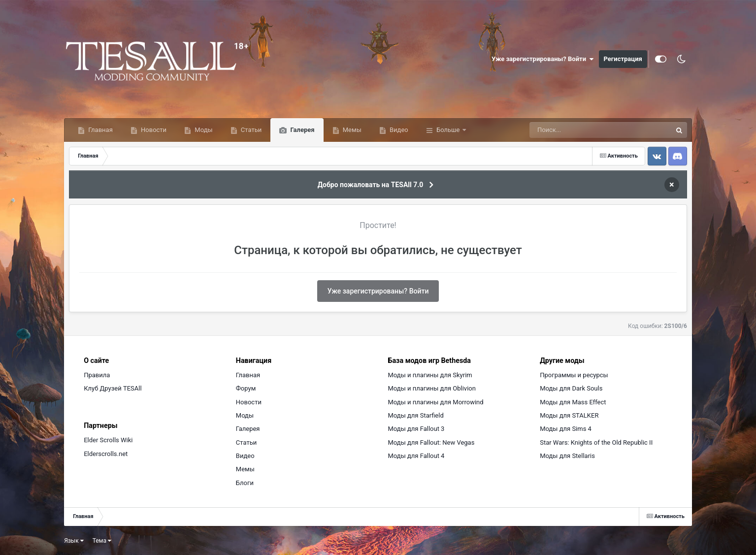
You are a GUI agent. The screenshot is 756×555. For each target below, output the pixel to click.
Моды (203, 130)
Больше (448, 130)
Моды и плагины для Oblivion (432, 388)
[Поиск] (582, 130)
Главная (100, 130)
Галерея (301, 130)
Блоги (245, 483)
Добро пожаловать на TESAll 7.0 (371, 185)
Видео (398, 130)
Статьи (251, 130)
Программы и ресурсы (574, 375)
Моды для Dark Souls (571, 388)
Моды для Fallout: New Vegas (431, 442)
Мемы (351, 130)
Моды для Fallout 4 (416, 456)
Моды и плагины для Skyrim (430, 375)
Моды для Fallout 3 (416, 429)
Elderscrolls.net (106, 454)
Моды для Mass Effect (573, 402)
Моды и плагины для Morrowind (436, 402)
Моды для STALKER (569, 415)
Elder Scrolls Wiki (108, 440)
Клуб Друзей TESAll (113, 388)
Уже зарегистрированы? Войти (543, 59)
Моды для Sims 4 (566, 429)
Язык (74, 541)
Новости (153, 130)
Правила (97, 375)
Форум (246, 388)
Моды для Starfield (416, 415)
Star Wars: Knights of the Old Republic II (596, 442)
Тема (102, 541)
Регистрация (623, 59)
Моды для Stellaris (567, 456)
